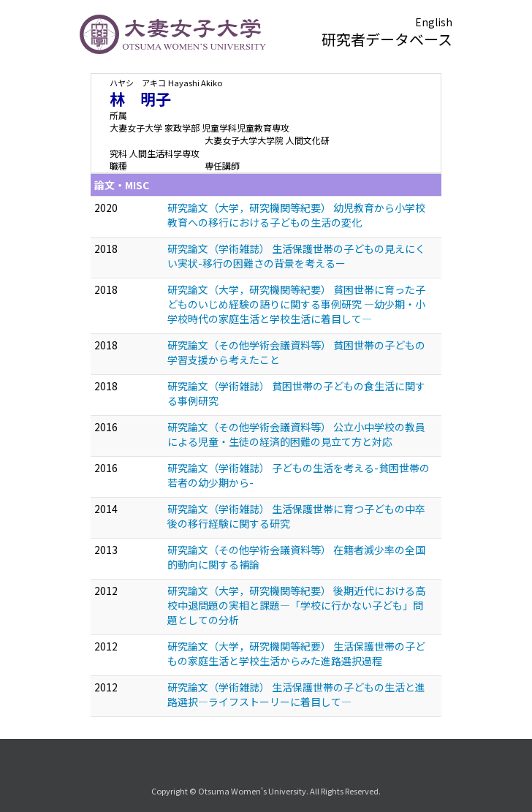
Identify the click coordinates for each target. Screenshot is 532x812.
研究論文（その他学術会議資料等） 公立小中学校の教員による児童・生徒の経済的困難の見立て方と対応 (296, 434)
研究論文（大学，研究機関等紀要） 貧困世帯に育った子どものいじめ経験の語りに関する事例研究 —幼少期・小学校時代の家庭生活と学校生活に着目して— (296, 304)
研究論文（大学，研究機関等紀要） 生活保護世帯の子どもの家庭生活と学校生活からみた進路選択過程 (296, 653)
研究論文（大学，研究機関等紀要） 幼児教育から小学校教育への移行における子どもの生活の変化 (296, 215)
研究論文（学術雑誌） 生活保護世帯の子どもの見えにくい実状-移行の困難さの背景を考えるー (296, 256)
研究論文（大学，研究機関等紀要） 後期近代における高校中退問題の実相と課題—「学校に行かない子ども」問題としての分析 (296, 605)
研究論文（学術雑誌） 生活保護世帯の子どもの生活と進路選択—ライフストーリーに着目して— (296, 694)
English (434, 22)
